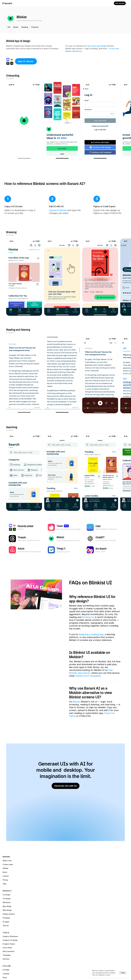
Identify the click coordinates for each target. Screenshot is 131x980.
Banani (76, 720)
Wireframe (49, 892)
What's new (25, 884)
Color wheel (74, 895)
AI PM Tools (25, 935)
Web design (49, 911)
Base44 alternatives (28, 947)
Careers (23, 904)
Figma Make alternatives (29, 954)
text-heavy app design (97, 47)
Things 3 (48, 943)
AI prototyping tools (28, 931)
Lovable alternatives (28, 943)
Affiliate (23, 892)
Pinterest (48, 935)
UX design (48, 888)
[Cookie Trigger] (72, 939)
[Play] (36, 600)
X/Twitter (97, 884)
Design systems (51, 915)
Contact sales (25, 896)
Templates (73, 903)
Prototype (48, 896)
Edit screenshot (75, 899)
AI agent (48, 900)
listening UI (88, 626)
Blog (22, 958)
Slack (95, 892)
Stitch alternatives (27, 939)
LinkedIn (97, 888)
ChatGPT (48, 939)
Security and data (75, 935)
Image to (73, 892)
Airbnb (47, 931)
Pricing (23, 907)
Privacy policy (74, 931)
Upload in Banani (46, 213)
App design (49, 907)
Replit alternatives (27, 951)
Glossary (72, 907)
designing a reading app (91, 647)
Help (22, 888)
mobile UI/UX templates (88, 693)
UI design (48, 884)
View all (48, 904)
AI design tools (26, 927)
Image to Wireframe (77, 884)
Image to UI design (76, 888)
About (22, 900)
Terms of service (75, 927)
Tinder (47, 927)
